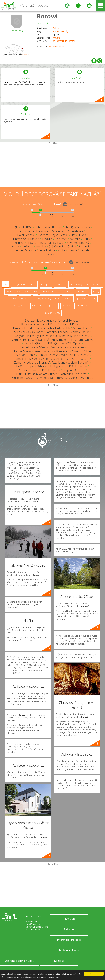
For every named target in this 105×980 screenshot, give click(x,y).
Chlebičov (84, 227)
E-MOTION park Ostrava (31, 366)
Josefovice (61, 239)
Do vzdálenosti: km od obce (42, 204)
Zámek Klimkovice (25, 359)
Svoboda (31, 250)
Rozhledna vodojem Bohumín (71, 362)
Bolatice (56, 28)
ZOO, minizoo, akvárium (24, 284)
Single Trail (52, 306)
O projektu (69, 919)
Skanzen (97, 284)
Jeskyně (81, 299)
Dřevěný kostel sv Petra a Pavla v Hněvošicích (42, 328)
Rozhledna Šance (25, 355)
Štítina (72, 246)
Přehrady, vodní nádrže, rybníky (21, 292)
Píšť (87, 243)
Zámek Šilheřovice (57, 332)
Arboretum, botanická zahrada (57, 292)
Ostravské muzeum (77, 359)
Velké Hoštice (47, 250)
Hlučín (82, 235)
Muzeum (66, 306)
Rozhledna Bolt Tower (73, 374)
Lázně (93, 299)
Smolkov (41, 246)
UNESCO (60, 284)
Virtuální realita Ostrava (27, 340)
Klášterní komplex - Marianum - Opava (69, 340)
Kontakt (59, 961)
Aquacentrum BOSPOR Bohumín (39, 370)
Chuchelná (27, 231)
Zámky (12, 299)
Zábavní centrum (84, 306)
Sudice (19, 250)
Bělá (16, 227)
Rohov (16, 246)
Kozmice (19, 243)
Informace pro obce (69, 940)
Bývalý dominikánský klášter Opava (35, 336)
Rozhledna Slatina (51, 359)
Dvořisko (43, 235)
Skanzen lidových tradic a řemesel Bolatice (52, 321)
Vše (6, 284)
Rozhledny (83, 292)
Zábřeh (84, 250)
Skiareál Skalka (22, 351)
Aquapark (46, 284)
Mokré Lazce (56, 243)
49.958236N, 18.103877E (64, 41)
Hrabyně (34, 239)
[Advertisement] (53, 166)
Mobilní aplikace (69, 950)
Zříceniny (25, 299)
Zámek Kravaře (72, 324)
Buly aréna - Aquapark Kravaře (41, 324)
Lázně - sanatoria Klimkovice (52, 351)
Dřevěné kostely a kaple (47, 299)
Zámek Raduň (80, 332)
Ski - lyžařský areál (79, 284)
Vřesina (72, 250)
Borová (47, 16)
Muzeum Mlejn (81, 351)
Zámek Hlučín (81, 328)
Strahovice (85, 246)
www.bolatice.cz (56, 47)
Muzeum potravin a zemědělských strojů (37, 378)
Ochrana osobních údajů (20, 961)
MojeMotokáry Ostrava (75, 355)
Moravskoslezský (61, 31)
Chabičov (70, 227)
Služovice (28, 246)
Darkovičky (58, 231)
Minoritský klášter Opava (75, 336)
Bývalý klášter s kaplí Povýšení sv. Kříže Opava (53, 343)
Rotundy (68, 299)
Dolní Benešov (26, 235)
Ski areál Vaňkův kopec (29, 332)
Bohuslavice (42, 227)
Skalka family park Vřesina (68, 347)
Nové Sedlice (75, 243)
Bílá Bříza (27, 227)
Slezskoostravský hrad (79, 378)
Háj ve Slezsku (60, 235)
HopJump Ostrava (74, 370)
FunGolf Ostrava (48, 355)
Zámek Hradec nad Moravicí (32, 362)
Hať (73, 235)
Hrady (96, 292)
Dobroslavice (75, 231)
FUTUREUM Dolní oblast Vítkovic (37, 374)
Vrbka (62, 250)
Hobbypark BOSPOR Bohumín (68, 366)
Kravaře (56, 38)
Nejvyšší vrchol (20, 306)
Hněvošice (20, 239)
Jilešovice (47, 239)
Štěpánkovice (57, 246)
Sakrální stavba (53, 313)
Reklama (69, 929)
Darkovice (42, 231)
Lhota (42, 243)
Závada (53, 254)
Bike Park (37, 306)
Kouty (87, 239)
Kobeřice (75, 239)
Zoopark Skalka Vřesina (34, 347)
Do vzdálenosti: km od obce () (38, 262)
